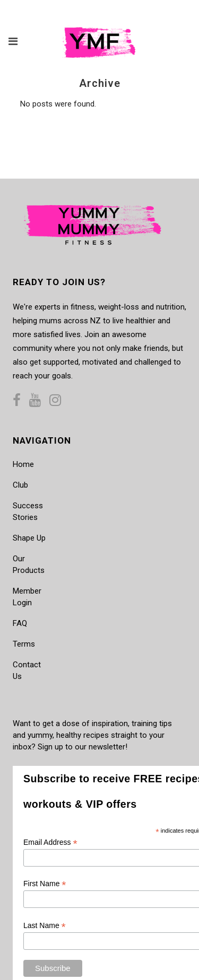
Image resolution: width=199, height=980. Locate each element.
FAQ (20, 623)
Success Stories (28, 511)
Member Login (27, 597)
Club (20, 485)
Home (23, 464)
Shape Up (29, 538)
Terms (24, 644)
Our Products (29, 564)
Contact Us (27, 670)
